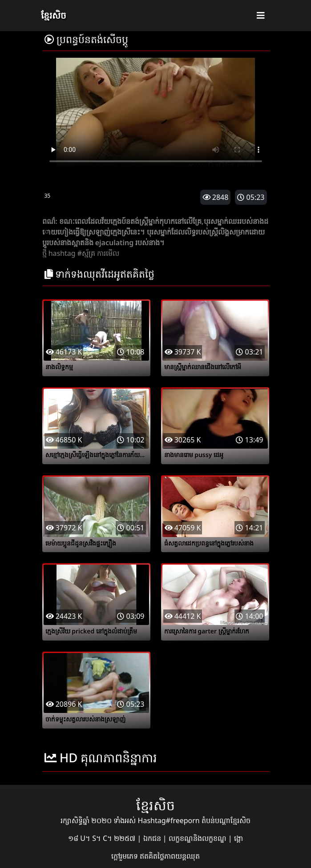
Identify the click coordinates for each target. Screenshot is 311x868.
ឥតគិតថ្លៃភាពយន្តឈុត (170, 856)
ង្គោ (238, 838)
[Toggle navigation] (261, 16)
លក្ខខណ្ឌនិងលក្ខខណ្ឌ (198, 838)
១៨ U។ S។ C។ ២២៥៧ (103, 838)
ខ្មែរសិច (54, 15)
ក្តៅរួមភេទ (125, 856)
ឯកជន (153, 838)
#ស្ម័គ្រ (86, 253)
